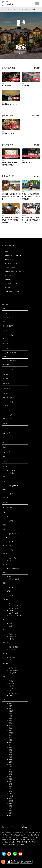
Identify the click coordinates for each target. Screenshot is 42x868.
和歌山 (10, 733)
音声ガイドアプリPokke (13, 255)
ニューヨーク (12, 606)
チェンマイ (11, 634)
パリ (9, 660)
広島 (9, 777)
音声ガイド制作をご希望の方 (15, 271)
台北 (9, 626)
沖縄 (9, 757)
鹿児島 (10, 711)
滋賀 (9, 743)
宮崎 (9, 718)
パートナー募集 (10, 267)
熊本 (9, 730)
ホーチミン (11, 542)
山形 (9, 740)
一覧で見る (36, 68)
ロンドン (11, 649)
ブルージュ (11, 558)
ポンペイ (11, 683)
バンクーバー (12, 494)
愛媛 (9, 762)
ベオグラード (12, 361)
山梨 (9, 806)
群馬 (9, 794)
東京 (9, 816)
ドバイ (10, 335)
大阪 (9, 799)
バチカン (11, 686)
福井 (9, 726)
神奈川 (10, 796)
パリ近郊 (11, 657)
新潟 (9, 784)
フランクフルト (13, 579)
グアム (10, 603)
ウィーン (11, 471)
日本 (19, 9)
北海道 (10, 801)
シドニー (11, 550)
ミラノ (10, 691)
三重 (9, 808)
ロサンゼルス (12, 608)
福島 (9, 723)
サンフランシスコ (14, 615)
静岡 (9, 774)
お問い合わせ (9, 275)
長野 (9, 789)
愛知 (9, 791)
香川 (9, 752)
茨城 (9, 786)
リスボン (11, 595)
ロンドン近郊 (12, 647)
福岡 (9, 755)
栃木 (9, 769)
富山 (9, 728)
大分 (9, 760)
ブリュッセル (12, 560)
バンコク (11, 639)
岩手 (9, 745)
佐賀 (9, 706)
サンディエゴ (12, 613)
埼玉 (9, 738)
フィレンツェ (12, 693)
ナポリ (10, 681)
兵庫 (9, 767)
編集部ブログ (9, 259)
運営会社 (8, 287)
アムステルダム (13, 569)
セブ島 (10, 521)
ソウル (10, 587)
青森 (9, 747)
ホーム (4, 9)
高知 (9, 716)
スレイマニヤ (12, 486)
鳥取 (9, 708)
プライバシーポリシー (12, 283)
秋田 (9, 721)
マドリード (11, 668)
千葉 (9, 764)
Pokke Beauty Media (12, 291)
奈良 (26, 9)
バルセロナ (11, 673)
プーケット (11, 636)
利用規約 (8, 279)
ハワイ (10, 611)
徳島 (9, 704)
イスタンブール (13, 534)
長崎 (9, 811)
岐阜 (9, 735)
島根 (9, 813)
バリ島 (10, 402)
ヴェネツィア (12, 688)
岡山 (9, 772)
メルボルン (11, 473)
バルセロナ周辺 (13, 670)
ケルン (10, 577)
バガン (10, 415)
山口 (9, 713)
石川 (9, 779)
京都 (9, 803)
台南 (9, 624)
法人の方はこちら (11, 263)
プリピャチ (11, 353)
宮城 (9, 750)
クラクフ (11, 317)
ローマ (10, 696)
